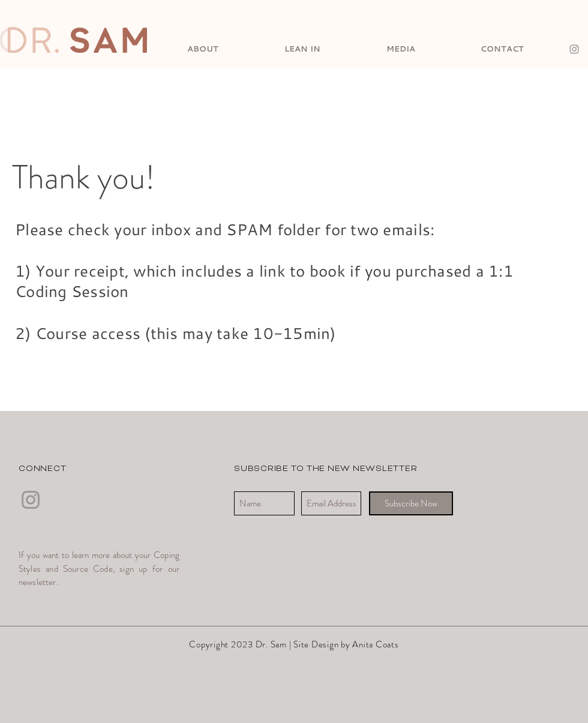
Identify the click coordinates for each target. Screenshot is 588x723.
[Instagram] (574, 49)
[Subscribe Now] (411, 503)
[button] (203, 48)
